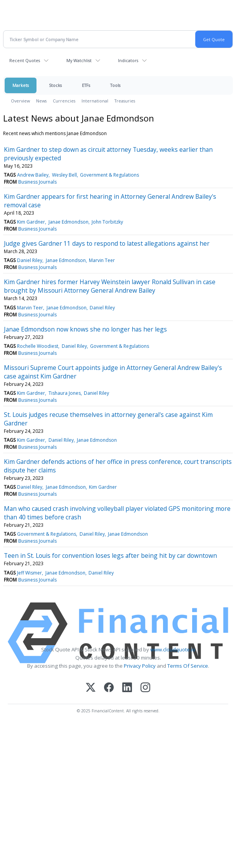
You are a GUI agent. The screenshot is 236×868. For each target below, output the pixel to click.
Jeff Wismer (29, 573)
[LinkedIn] (127, 688)
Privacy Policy (140, 666)
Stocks (55, 85)
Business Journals (37, 182)
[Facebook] (109, 688)
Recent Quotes (25, 60)
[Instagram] (145, 688)
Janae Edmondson (69, 222)
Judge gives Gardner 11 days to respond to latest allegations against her (107, 243)
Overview (20, 101)
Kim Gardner (31, 222)
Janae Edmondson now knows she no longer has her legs (85, 329)
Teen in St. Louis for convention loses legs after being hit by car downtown (110, 556)
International (95, 101)
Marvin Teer (102, 260)
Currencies (64, 101)
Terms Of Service (188, 666)
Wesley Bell (64, 175)
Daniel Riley (30, 260)
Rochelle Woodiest (38, 346)
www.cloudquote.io (173, 649)
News (41, 101)
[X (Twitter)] (91, 688)
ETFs (86, 85)
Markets (21, 85)
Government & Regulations (109, 175)
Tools (115, 85)
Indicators (128, 60)
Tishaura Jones (65, 393)
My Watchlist (79, 60)
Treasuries (125, 101)
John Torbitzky (107, 222)
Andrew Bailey (33, 175)
